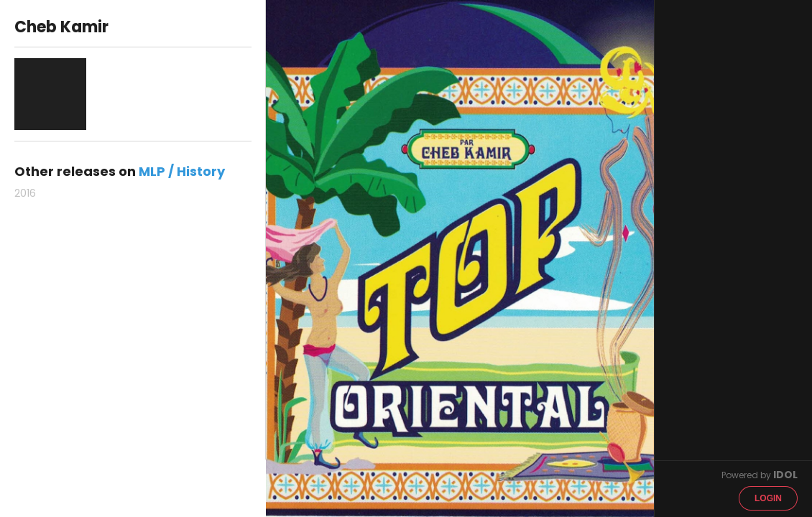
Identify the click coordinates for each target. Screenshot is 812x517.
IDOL (785, 475)
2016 (25, 193)
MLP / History (182, 171)
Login (768, 498)
